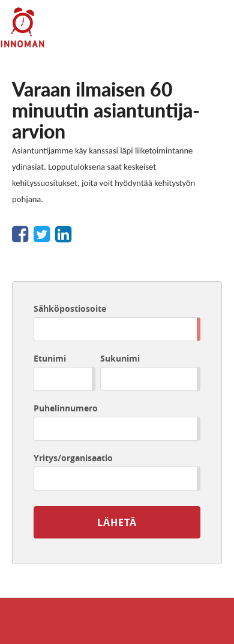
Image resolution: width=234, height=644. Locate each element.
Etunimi (50, 358)
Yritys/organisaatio (73, 458)
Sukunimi (120, 358)
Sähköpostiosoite (70, 309)
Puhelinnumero (66, 408)
